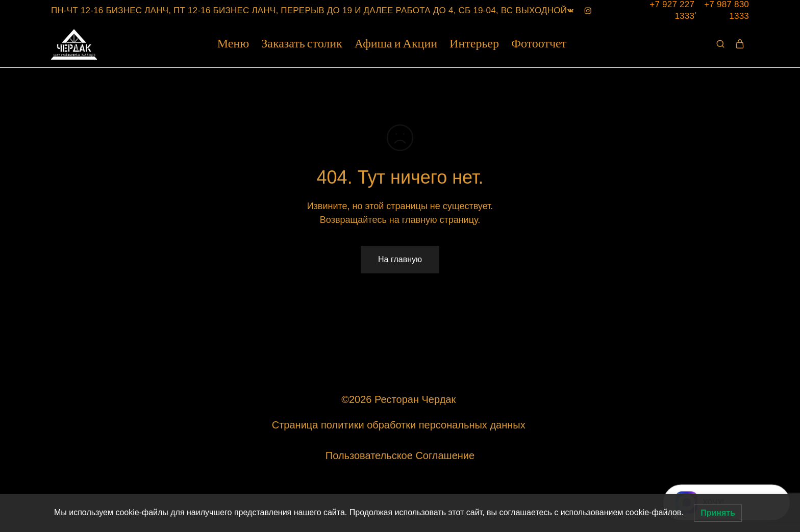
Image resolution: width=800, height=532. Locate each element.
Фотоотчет (539, 44)
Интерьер (474, 44)
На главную (400, 259)
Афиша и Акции (396, 44)
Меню (233, 44)
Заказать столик (302, 44)
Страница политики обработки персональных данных (400, 425)
